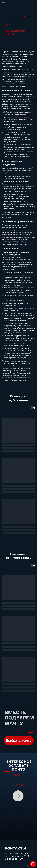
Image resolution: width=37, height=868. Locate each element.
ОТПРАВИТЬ (18, 796)
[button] (19, 740)
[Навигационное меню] (3, 3)
